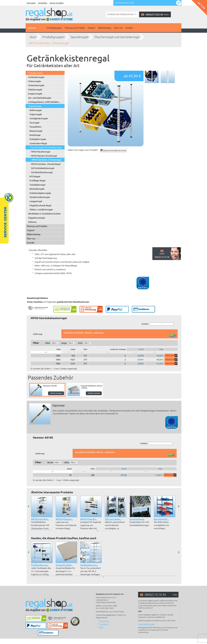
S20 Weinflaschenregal (42, 172)
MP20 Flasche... (89, 519)
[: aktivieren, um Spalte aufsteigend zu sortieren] (69, 352)
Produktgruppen (54, 28)
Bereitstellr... (161, 519)
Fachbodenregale (36, 77)
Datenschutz (104, 621)
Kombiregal (35, 135)
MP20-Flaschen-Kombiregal (44, 156)
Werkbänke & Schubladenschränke (44, 213)
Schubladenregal (37, 185)
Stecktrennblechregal (40, 197)
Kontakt (129, 28)
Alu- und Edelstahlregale (40, 98)
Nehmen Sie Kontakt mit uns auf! (113, 150)
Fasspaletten (36, 127)
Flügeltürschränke (37, 218)
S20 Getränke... (113, 519)
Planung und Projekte (75, 28)
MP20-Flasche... (64, 519)
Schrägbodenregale (39, 118)
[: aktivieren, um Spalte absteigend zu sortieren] (46, 352)
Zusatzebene (137, 519)
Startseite (31, 3)
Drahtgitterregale (38, 139)
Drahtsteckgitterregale (40, 193)
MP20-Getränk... (40, 519)
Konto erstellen (57, 3)
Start (33, 37)
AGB (101, 627)
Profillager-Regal (37, 180)
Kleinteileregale (37, 189)
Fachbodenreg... (40, 565)
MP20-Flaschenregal (40, 152)
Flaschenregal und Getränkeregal (117, 37)
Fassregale (35, 122)
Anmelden (43, 3)
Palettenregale (35, 89)
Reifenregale (36, 110)
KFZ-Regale (35, 176)
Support (91, 28)
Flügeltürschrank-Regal (40, 205)
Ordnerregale (35, 81)
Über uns (118, 28)
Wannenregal (36, 131)
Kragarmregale (35, 93)
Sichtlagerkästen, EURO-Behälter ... (45, 102)
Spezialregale (80, 37)
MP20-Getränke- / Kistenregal (49, 43)
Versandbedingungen (146, 624)
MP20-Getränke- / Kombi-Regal (46, 164)
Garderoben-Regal (38, 143)
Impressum (104, 624)
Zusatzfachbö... (64, 565)
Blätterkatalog (105, 28)
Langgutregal (36, 201)
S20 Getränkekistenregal (43, 168)
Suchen (158, 324)
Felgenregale (36, 114)
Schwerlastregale (36, 85)
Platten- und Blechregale (41, 209)
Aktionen (33, 222)
